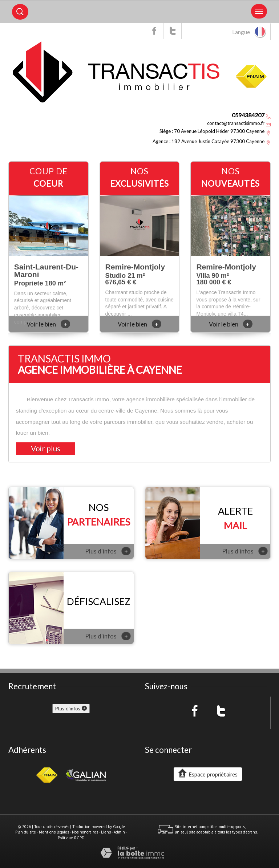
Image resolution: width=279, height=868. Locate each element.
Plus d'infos (108, 551)
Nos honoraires (85, 832)
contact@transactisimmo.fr (236, 123)
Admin (119, 832)
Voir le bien (48, 324)
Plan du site (26, 832)
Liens (106, 832)
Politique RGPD (71, 838)
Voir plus (46, 448)
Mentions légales (54, 832)
